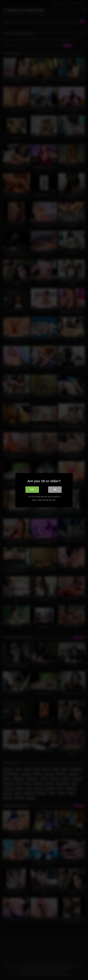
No (55, 489)
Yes (32, 489)
